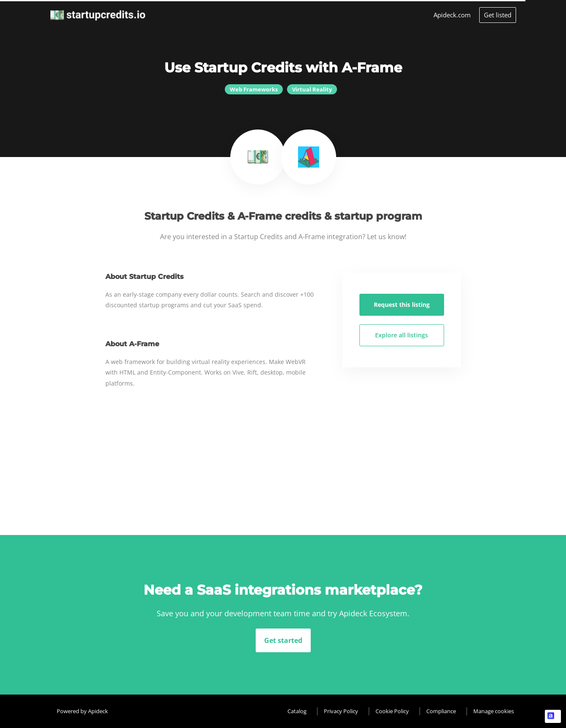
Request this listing (402, 305)
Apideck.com (452, 15)
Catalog (297, 711)
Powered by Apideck (82, 711)
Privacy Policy (341, 711)
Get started (283, 640)
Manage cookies (494, 711)
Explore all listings (402, 335)
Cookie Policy (392, 711)
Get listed (498, 15)
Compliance (441, 711)
